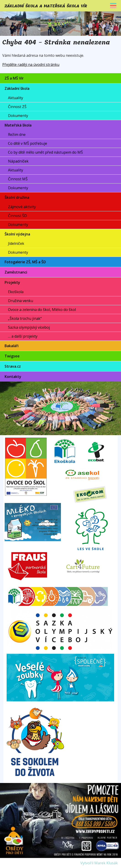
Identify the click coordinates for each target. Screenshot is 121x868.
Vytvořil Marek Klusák (99, 863)
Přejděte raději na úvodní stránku (31, 65)
